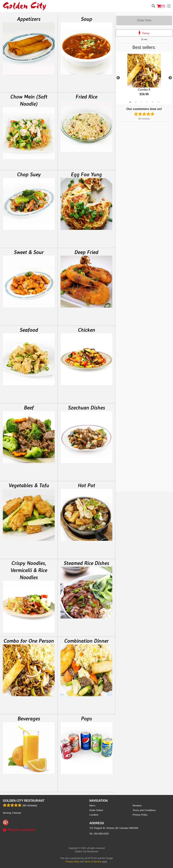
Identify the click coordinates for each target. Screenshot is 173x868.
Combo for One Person (29, 641)
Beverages (29, 719)
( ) (161, 6)
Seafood (29, 330)
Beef (29, 408)
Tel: (99, 834)
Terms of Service (93, 862)
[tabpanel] (144, 78)
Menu (92, 806)
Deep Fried (86, 252)
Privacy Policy (140, 815)
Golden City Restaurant (24, 801)
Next (170, 78)
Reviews (137, 806)
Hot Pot (86, 485)
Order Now (144, 20)
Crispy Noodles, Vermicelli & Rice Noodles (29, 570)
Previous (118, 78)
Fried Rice (86, 97)
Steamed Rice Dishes (86, 563)
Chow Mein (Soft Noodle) (29, 100)
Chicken (86, 330)
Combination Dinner (86, 641)
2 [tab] (136, 102)
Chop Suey (29, 174)
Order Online (96, 810)
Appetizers (29, 19)
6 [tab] (158, 102)
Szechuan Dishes (86, 408)
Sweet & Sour (29, 252)
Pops (86, 719)
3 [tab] (141, 102)
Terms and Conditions (144, 810)
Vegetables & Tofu (29, 485)
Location (94, 815)
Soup (86, 19)
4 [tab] (147, 102)
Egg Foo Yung (86, 174)
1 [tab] (130, 102)
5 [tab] (153, 102)
